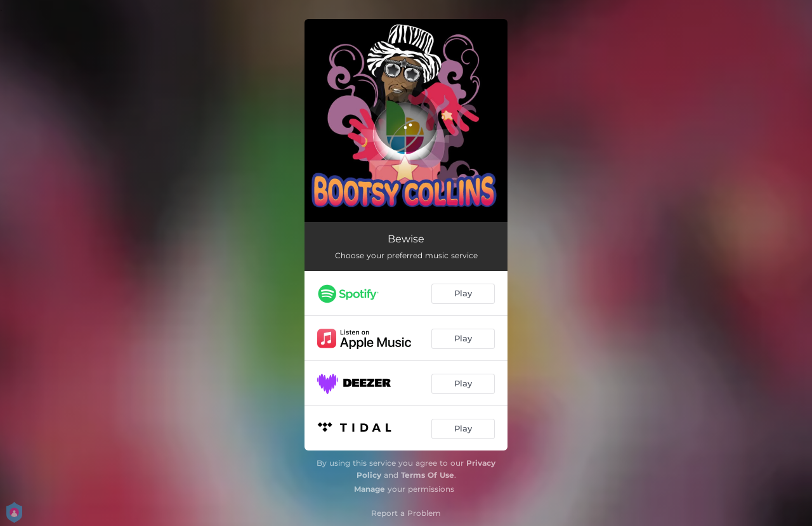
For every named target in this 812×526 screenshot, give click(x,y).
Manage (370, 489)
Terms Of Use (428, 475)
